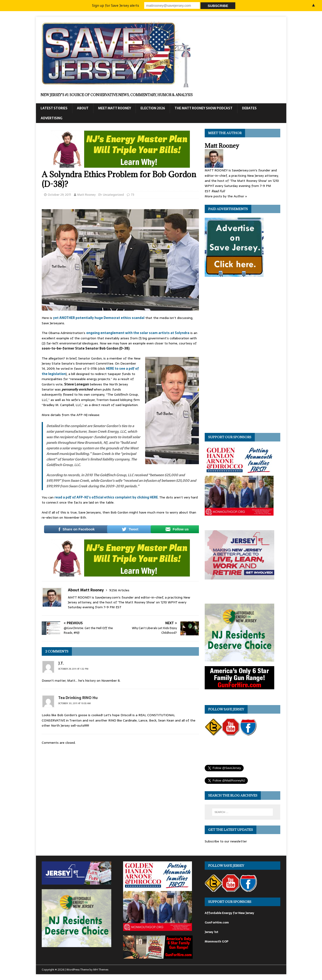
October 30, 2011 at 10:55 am (74, 703)
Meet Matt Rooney (115, 108)
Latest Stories (54, 108)
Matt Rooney (86, 195)
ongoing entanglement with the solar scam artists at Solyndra (138, 333)
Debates (249, 108)
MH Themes (101, 970)
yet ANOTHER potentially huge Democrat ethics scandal (99, 318)
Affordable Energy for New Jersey (229, 913)
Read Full (218, 191)
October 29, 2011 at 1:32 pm (73, 669)
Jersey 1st (212, 932)
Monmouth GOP (217, 941)
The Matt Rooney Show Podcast (204, 108)
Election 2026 (153, 108)
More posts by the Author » (226, 196)
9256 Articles (119, 590)
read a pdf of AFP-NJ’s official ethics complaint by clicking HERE (106, 497)
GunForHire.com (217, 922)
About (83, 108)
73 (133, 195)
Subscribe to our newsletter (226, 841)
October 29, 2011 (59, 195)
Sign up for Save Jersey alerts (116, 5)
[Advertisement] (239, 356)
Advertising (52, 118)
